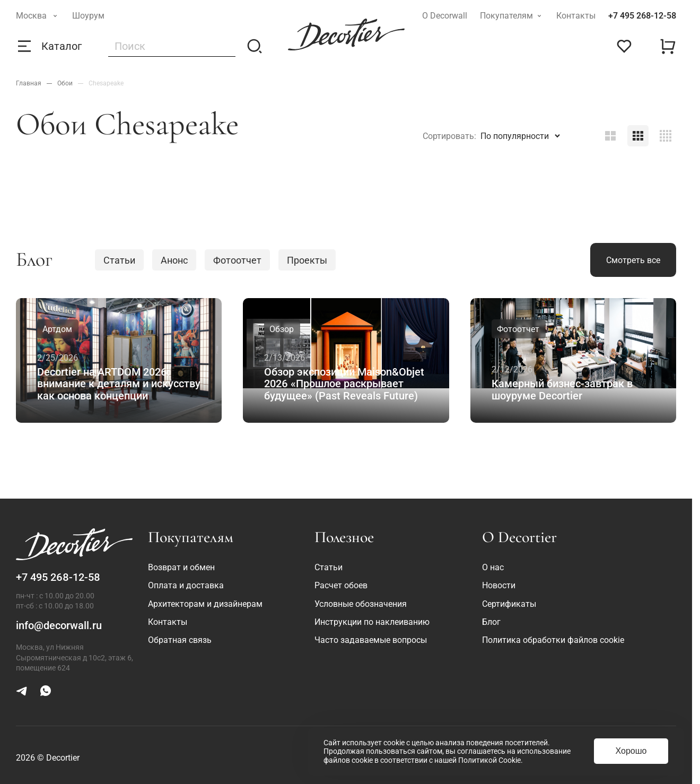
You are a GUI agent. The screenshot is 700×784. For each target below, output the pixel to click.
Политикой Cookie (489, 760)
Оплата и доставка (186, 585)
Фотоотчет (237, 260)
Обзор (282, 329)
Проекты (307, 260)
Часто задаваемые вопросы (371, 640)
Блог (491, 622)
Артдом (57, 329)
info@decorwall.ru (59, 625)
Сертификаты (509, 604)
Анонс (174, 260)
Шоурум (88, 16)
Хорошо (631, 751)
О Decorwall (445, 16)
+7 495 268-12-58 (642, 16)
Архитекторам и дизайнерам (205, 604)
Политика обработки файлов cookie (553, 640)
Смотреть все (633, 260)
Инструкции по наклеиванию (372, 622)
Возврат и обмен (181, 567)
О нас (493, 567)
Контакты (576, 16)
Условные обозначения (361, 604)
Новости (499, 585)
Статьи (119, 260)
